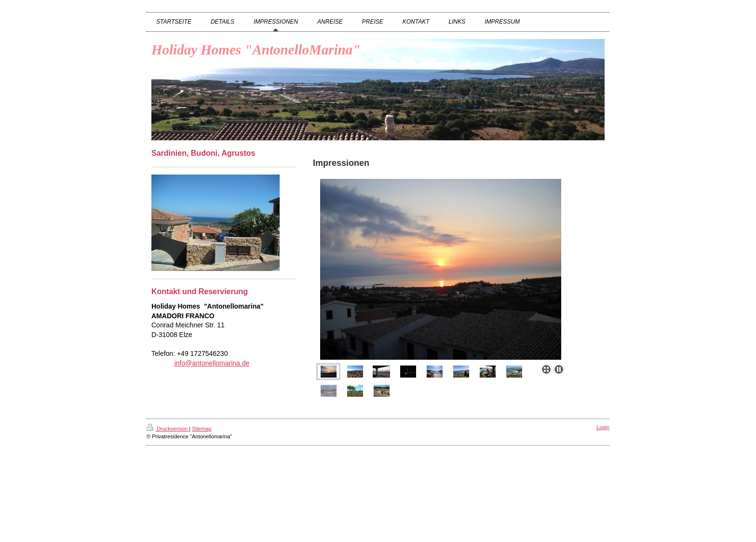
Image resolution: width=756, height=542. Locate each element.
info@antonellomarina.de (212, 363)
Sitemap (202, 429)
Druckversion (168, 429)
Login (603, 427)
